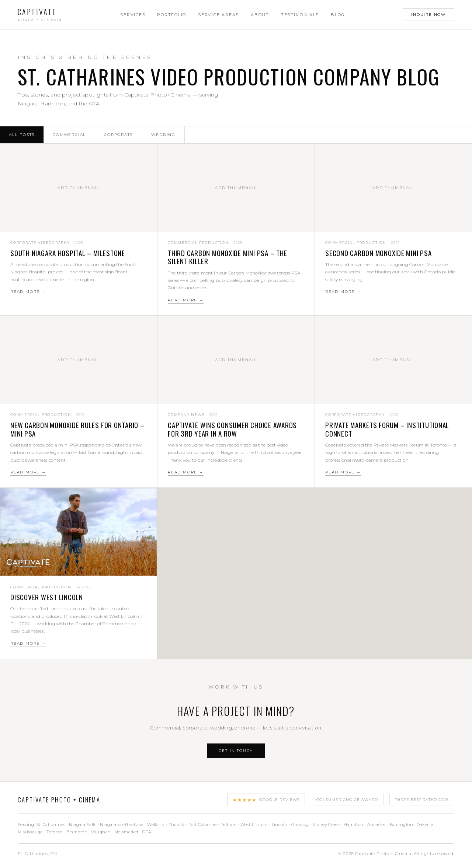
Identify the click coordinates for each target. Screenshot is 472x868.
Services (133, 15)
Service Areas (218, 15)
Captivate (40, 15)
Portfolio (172, 15)
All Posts (22, 135)
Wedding (163, 135)
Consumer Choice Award (347, 800)
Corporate (119, 135)
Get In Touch (236, 751)
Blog (338, 15)
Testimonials (300, 15)
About (260, 15)
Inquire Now (428, 15)
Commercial (69, 135)
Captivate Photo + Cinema (59, 800)
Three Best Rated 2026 (422, 800)
